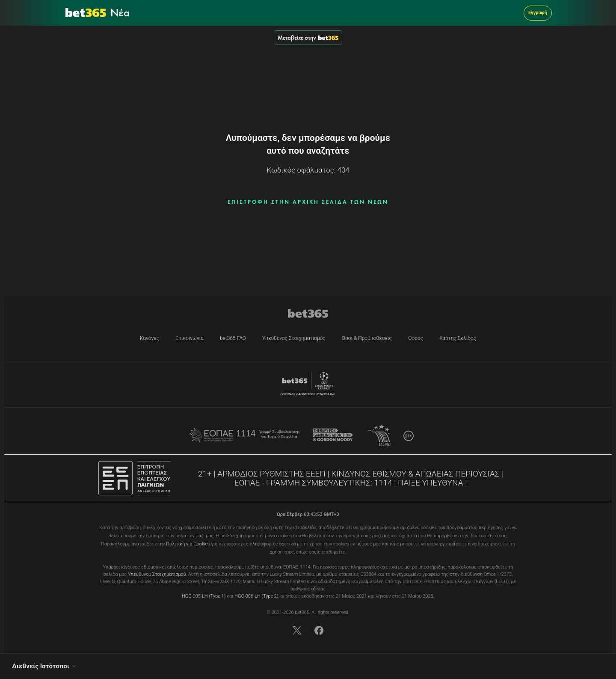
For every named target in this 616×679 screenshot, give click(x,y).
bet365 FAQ (233, 338)
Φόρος (416, 338)
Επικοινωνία (190, 338)
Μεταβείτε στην (308, 38)
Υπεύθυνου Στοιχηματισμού (157, 574)
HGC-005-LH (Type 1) (204, 596)
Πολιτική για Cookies (188, 544)
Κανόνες (150, 338)
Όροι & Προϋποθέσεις (367, 338)
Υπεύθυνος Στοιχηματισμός (294, 338)
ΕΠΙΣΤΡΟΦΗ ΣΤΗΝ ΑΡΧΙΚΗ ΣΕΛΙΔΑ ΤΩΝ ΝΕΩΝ (308, 202)
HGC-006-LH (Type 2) (256, 596)
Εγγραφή (538, 13)
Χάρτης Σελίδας (458, 338)
